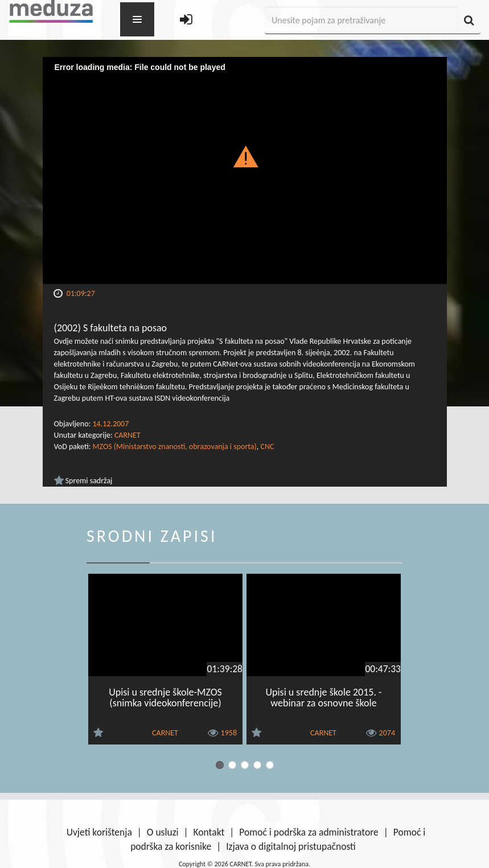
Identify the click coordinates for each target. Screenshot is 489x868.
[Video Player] (245, 170)
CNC (267, 447)
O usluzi (163, 832)
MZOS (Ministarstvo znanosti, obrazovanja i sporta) (175, 447)
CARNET (128, 435)
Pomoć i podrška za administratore (309, 832)
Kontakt (209, 832)
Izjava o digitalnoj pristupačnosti (291, 846)
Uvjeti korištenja (99, 832)
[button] (244, 156)
